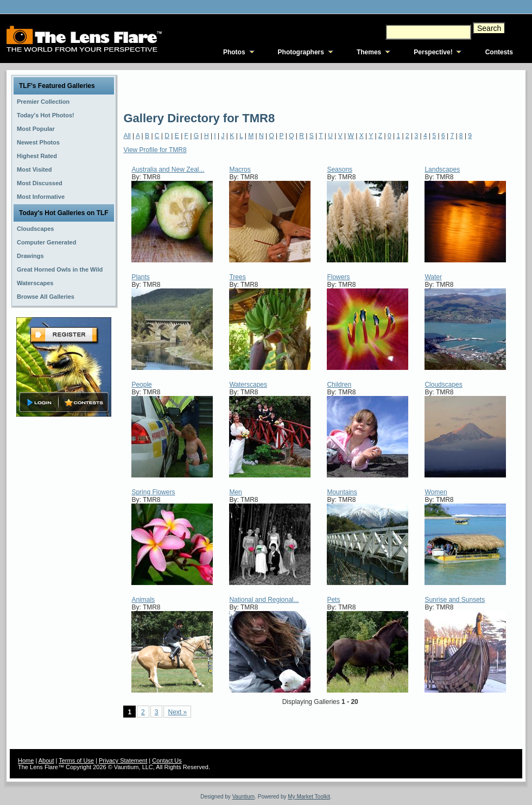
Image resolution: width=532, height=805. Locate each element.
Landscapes (442, 169)
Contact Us (167, 760)
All (127, 136)
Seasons (340, 169)
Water (433, 277)
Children (339, 385)
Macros (240, 169)
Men (235, 492)
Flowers (338, 277)
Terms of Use (76, 760)
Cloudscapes (443, 385)
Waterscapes (248, 385)
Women (436, 492)
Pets (333, 600)
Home (26, 760)
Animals (143, 600)
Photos (234, 52)
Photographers (301, 52)
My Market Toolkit (309, 797)
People (141, 385)
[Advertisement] (189, 90)
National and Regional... (264, 600)
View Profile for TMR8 (155, 150)
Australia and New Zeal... (168, 169)
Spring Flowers (153, 492)
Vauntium (244, 797)
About (46, 760)
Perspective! (433, 52)
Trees (237, 277)
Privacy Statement (123, 760)
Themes (369, 52)
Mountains (342, 492)
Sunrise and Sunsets (455, 600)
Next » (177, 712)
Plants (140, 277)
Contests (499, 52)
